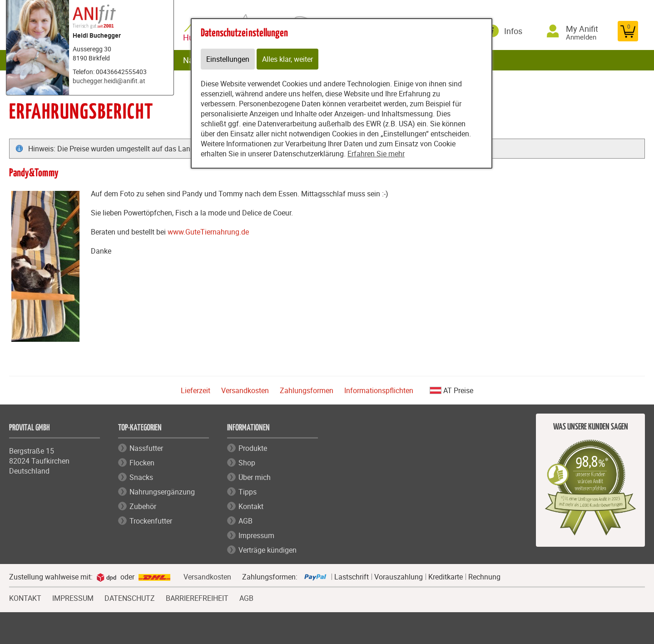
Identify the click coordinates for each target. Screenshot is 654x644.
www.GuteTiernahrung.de (208, 232)
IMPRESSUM (73, 597)
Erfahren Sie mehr (376, 154)
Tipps (248, 492)
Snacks (141, 477)
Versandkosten (245, 390)
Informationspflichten (379, 390)
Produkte (253, 448)
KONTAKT (25, 597)
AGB (245, 521)
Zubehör (143, 506)
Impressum (256, 535)
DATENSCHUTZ (130, 597)
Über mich (255, 477)
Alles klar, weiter (287, 59)
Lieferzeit (196, 390)
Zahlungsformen (307, 390)
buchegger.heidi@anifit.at (109, 81)
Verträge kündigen (268, 550)
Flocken (142, 463)
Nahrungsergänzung (162, 492)
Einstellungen (228, 59)
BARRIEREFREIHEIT (197, 597)
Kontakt (251, 506)
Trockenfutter (151, 521)
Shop (247, 463)
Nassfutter (146, 448)
